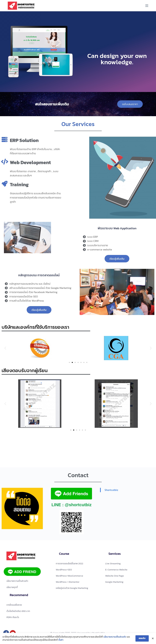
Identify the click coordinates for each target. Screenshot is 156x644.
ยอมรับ (142, 638)
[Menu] (147, 6)
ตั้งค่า (61, 640)
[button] (5, 348)
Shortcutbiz (111, 490)
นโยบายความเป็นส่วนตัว (115, 637)
